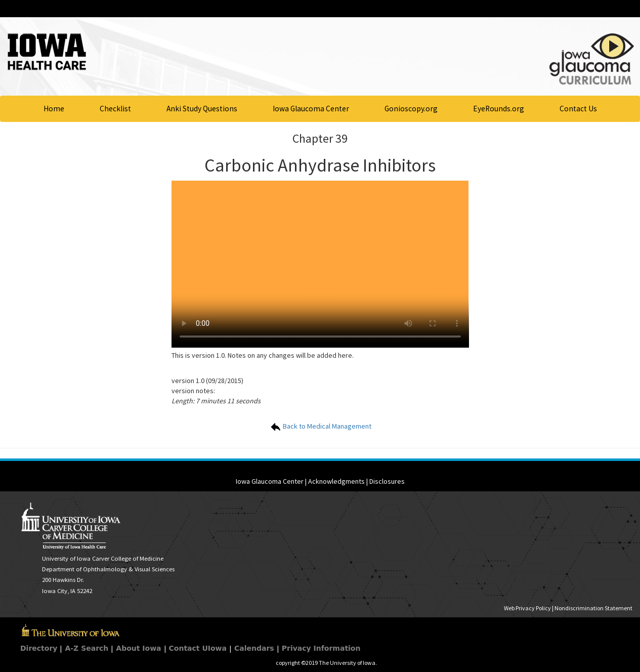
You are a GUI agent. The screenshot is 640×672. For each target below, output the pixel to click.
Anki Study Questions (202, 109)
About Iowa (138, 648)
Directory (39, 648)
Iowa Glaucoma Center (311, 109)
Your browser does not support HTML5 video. (320, 264)
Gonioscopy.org (411, 109)
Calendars (254, 648)
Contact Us (578, 109)
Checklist (115, 109)
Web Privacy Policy (527, 608)
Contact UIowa (198, 648)
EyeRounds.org (499, 109)
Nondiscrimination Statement (593, 608)
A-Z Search (87, 648)
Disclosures (387, 481)
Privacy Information (321, 648)
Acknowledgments (336, 481)
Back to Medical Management (320, 426)
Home (54, 109)
